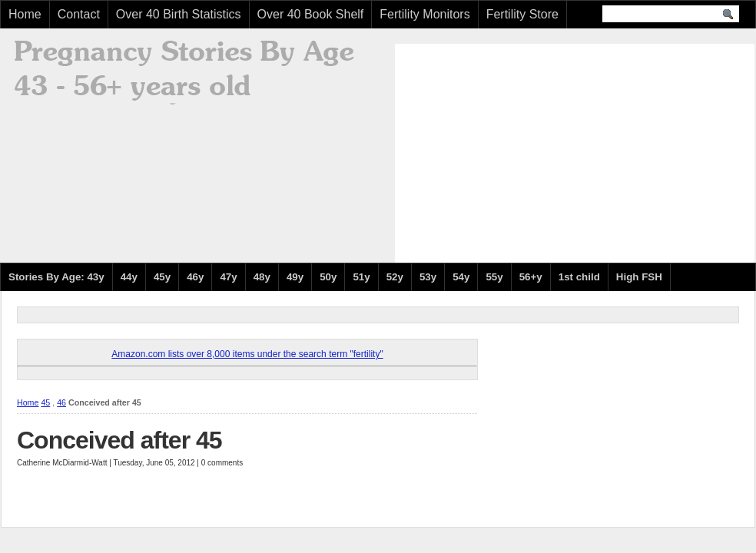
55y (494, 277)
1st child (579, 277)
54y (461, 277)
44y (129, 277)
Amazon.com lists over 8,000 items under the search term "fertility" (247, 354)
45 (45, 402)
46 (61, 402)
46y (195, 277)
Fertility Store (522, 14)
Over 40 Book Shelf (311, 14)
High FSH (639, 277)
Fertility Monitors (424, 14)
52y (395, 277)
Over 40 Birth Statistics (179, 14)
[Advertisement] (534, 151)
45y (162, 277)
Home (25, 14)
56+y (531, 277)
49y (295, 277)
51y (361, 277)
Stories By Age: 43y (56, 277)
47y (228, 277)
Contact (79, 14)
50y (328, 277)
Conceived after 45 (119, 440)
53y (428, 277)
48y (262, 277)
